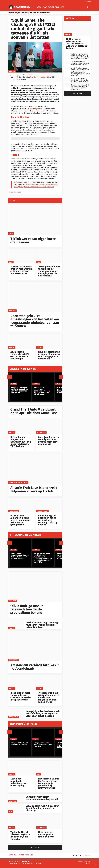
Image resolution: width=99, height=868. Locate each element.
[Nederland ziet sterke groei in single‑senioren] (49, 822)
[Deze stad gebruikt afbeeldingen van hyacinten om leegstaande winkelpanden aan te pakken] (35, 297)
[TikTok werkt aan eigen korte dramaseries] (35, 220)
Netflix (12, 71)
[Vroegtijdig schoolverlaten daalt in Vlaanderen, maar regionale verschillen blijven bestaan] (16, 714)
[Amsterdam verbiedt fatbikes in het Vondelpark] (35, 646)
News (39, 7)
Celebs (40, 347)
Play (45, 7)
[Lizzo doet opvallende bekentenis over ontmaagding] (21, 768)
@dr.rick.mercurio (20, 182)
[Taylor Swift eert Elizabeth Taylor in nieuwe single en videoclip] (21, 822)
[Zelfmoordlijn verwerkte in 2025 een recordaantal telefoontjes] (21, 341)
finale (54, 111)
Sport (59, 739)
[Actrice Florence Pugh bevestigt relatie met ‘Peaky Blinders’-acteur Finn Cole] (16, 625)
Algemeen (13, 601)
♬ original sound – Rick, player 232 (42, 187)
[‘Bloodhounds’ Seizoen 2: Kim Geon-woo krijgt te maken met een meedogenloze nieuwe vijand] (68, 86)
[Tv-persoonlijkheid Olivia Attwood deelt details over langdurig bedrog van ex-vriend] (49, 682)
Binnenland (14, 717)
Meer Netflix (81, 93)
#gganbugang (53, 185)
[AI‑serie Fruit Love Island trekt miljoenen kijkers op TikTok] (35, 469)
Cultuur (12, 311)
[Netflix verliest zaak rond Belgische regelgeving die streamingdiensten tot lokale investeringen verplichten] (43, 545)
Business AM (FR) (28, 863)
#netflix (26, 187)
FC (12, 77)
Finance (14, 739)
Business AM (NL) (15, 863)
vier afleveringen (33, 109)
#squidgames (19, 187)
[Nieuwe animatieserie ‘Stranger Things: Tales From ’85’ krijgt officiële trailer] (68, 62)
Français (89, 2)
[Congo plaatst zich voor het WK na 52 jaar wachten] (43, 734)
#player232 (44, 185)
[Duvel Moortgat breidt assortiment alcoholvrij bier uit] (16, 798)
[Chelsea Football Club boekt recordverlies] (20, 734)
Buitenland (41, 433)
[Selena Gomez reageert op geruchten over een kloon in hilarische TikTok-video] (21, 427)
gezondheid (14, 511)
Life (62, 7)
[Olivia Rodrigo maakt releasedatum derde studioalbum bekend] (35, 587)
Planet (51, 7)
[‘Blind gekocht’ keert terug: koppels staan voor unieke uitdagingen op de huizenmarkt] (49, 256)
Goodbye (38, 863)
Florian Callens (27, 75)
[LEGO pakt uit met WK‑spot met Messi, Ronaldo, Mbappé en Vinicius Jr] (16, 808)
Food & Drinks (42, 511)
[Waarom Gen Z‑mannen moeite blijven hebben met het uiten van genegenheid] (21, 505)
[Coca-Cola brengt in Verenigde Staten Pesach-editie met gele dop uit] (49, 427)
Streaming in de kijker (29, 13)
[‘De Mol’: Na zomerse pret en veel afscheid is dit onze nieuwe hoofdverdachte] (21, 256)
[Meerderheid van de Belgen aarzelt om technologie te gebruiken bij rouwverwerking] (49, 768)
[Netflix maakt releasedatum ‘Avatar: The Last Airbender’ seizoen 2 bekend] (20, 545)
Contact (88, 863)
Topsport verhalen (44, 13)
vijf (23, 109)
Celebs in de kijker (14, 13)
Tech (57, 7)
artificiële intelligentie (18, 483)
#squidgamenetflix (33, 185)
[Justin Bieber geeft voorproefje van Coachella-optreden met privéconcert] (21, 682)
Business (13, 801)
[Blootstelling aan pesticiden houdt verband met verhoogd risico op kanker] (49, 505)
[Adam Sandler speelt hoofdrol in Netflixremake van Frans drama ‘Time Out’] (68, 79)
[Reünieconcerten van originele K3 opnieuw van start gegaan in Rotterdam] (49, 341)
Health (12, 347)
